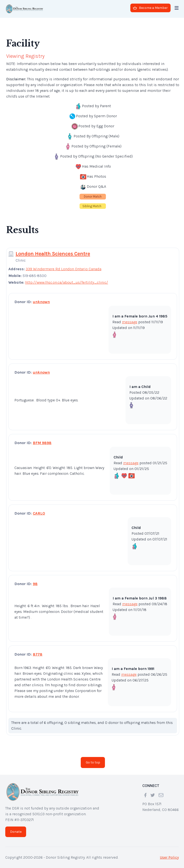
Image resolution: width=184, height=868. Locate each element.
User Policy (169, 857)
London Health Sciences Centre (53, 254)
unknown (41, 302)
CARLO (39, 513)
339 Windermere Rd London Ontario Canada (63, 269)
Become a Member (150, 8)
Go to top (93, 762)
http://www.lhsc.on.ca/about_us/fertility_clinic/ (67, 282)
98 (35, 584)
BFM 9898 (42, 443)
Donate (16, 832)
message (130, 322)
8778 (38, 654)
